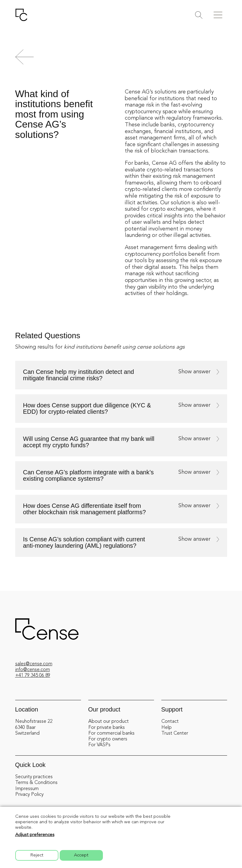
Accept (81, 855)
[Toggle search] (199, 15)
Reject (37, 855)
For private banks (107, 728)
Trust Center (175, 733)
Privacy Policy (29, 795)
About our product (109, 722)
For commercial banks (111, 733)
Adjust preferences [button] (35, 835)
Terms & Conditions (36, 783)
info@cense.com (33, 670)
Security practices (34, 777)
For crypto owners (108, 739)
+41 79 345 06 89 (33, 676)
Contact (170, 722)
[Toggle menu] (218, 15)
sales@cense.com (34, 664)
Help (167, 728)
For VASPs (99, 745)
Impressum (27, 789)
